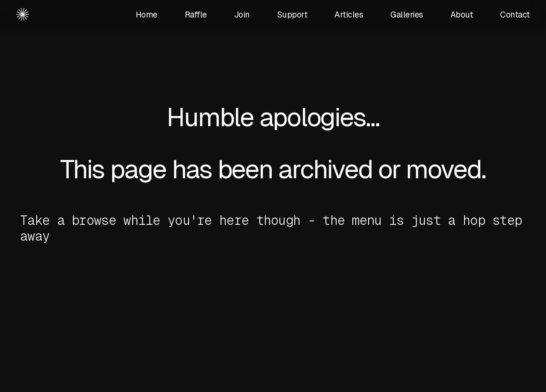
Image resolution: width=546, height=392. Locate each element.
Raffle (196, 15)
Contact (515, 15)
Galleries (407, 15)
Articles (349, 15)
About (462, 15)
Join (242, 15)
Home (147, 15)
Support (292, 15)
